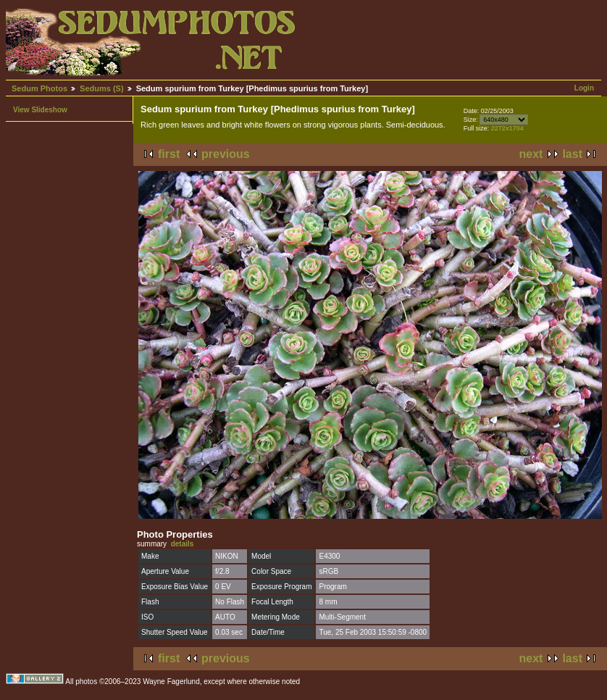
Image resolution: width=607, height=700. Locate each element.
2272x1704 (507, 128)
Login (584, 88)
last (572, 154)
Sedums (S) (102, 88)
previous (226, 154)
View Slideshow (40, 110)
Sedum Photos (39, 88)
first (169, 154)
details (183, 544)
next (531, 154)
